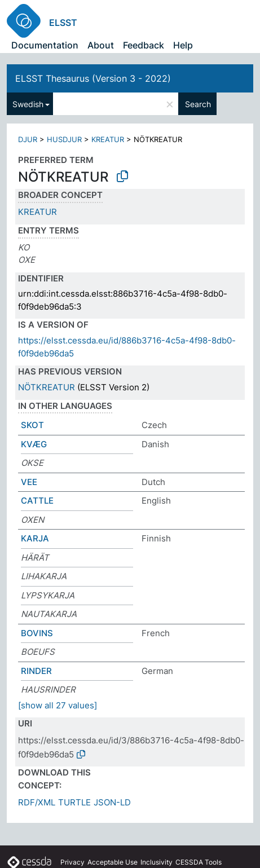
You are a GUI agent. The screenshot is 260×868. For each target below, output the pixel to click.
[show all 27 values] (58, 705)
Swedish (28, 104)
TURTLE (74, 802)
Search (198, 104)
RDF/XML (37, 802)
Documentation (45, 45)
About (101, 45)
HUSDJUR (64, 139)
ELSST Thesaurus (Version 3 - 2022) (93, 78)
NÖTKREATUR (47, 387)
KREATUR (108, 139)
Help (183, 45)
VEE (29, 482)
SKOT (32, 425)
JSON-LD (112, 802)
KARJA (35, 538)
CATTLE (37, 501)
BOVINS (37, 633)
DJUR (28, 139)
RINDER (36, 671)
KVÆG (34, 444)
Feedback (144, 45)
